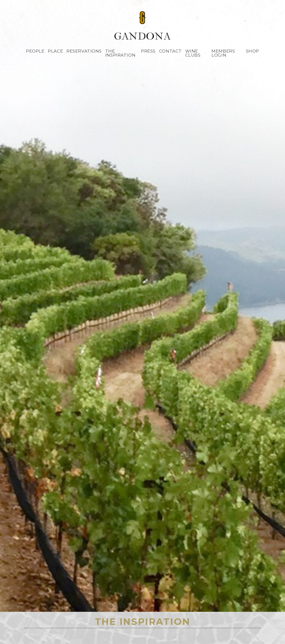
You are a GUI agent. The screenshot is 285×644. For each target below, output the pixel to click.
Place (55, 51)
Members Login (223, 53)
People (35, 51)
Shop (253, 51)
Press (148, 51)
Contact (170, 51)
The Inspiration (120, 53)
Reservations (84, 51)
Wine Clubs (193, 53)
